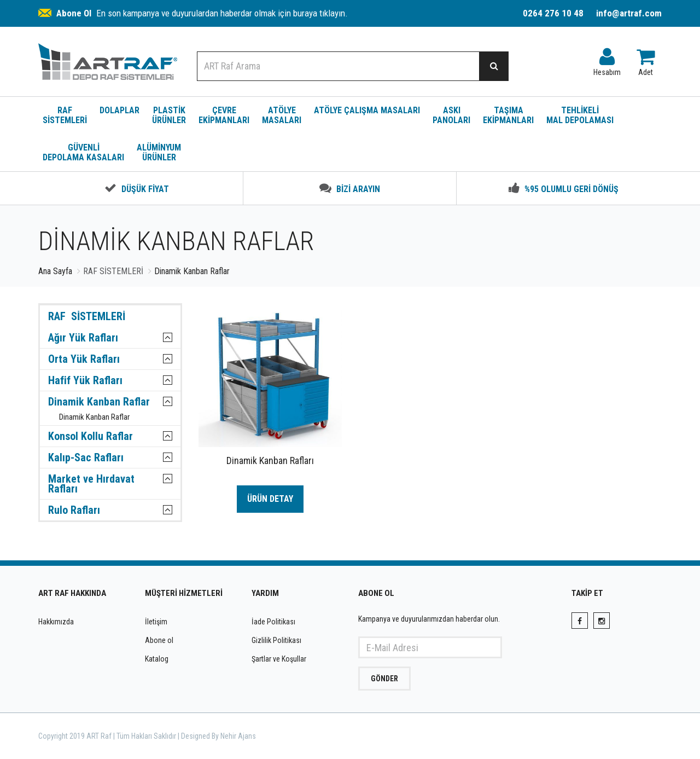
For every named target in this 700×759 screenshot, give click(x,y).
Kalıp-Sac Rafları (86, 457)
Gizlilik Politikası (276, 640)
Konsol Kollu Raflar (91, 436)
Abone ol (159, 640)
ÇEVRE (224, 115)
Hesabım (607, 59)
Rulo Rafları (74, 510)
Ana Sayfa (55, 271)
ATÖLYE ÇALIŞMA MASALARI (367, 110)
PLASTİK (169, 115)
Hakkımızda (56, 622)
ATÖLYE (282, 115)
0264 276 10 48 (553, 13)
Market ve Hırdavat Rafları (91, 484)
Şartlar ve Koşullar (279, 659)
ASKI (451, 115)
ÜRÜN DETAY (270, 499)
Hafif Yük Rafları (85, 380)
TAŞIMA (508, 115)
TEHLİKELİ (580, 115)
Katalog (157, 659)
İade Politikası (273, 622)
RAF (65, 115)
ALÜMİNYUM (159, 152)
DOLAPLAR (119, 110)
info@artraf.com (629, 13)
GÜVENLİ (83, 152)
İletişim (156, 622)
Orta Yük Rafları (84, 359)
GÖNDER (384, 679)
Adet (646, 59)
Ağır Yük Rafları (83, 338)
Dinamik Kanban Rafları (270, 460)
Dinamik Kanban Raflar (99, 402)
